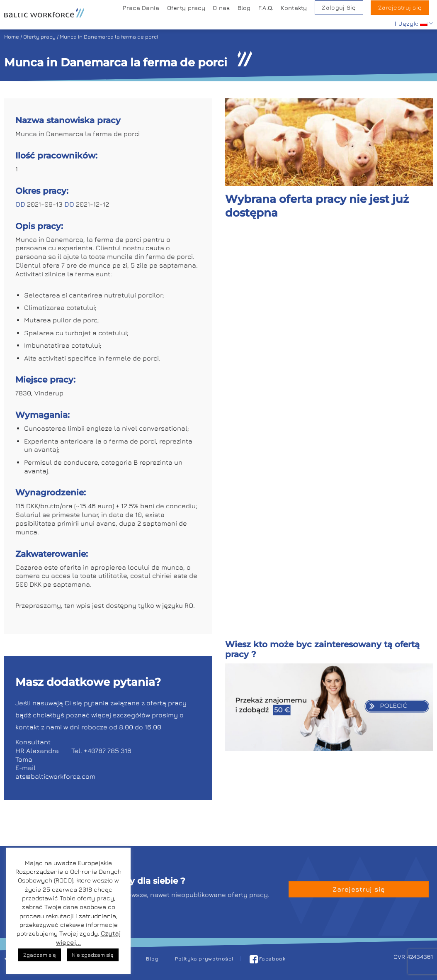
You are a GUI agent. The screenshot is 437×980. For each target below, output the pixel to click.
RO (189, 605)
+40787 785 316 (108, 751)
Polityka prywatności (204, 959)
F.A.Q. (266, 8)
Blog (244, 8)
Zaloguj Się (339, 7)
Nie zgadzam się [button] (93, 955)
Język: (416, 23)
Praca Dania (141, 8)
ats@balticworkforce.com (55, 776)
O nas (221, 8)
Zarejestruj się (400, 7)
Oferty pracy (186, 8)
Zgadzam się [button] (40, 955)
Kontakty (294, 8)
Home (12, 37)
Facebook (268, 959)
